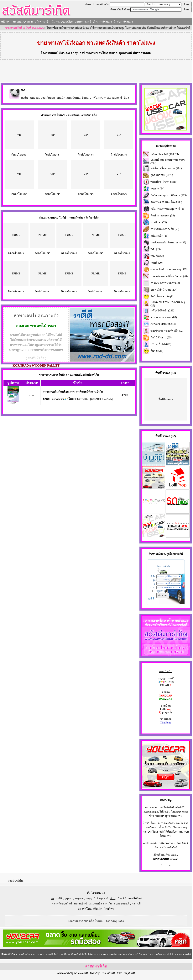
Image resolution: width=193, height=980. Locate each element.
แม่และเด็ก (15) (159, 236)
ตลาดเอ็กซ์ (81, 904)
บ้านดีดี (122, 898)
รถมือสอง (161, 554)
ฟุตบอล (34, 98)
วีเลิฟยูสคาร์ (101, 898)
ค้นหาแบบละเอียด (62, 22)
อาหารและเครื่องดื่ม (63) (165, 229)
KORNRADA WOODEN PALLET (36, 366)
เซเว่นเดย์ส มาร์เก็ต (100, 904)
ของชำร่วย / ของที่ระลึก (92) (167, 331)
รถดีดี (59, 898)
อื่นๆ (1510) (157, 351)
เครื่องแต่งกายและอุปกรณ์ (107, 98)
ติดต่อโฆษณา (19, 155)
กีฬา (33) (156, 249)
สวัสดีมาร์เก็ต (16, 881)
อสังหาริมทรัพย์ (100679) (165, 154)
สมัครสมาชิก (42, 22)
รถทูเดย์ (79, 898)
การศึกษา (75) (159, 222)
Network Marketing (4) (163, 324)
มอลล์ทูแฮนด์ (122, 904)
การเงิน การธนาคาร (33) (165, 283)
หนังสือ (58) (157, 256)
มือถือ (121, 921)
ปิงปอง (86, 98)
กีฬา (24, 90)
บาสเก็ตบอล (48, 98)
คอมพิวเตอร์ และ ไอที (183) (166, 202)
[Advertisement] (96, 72)
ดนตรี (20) (156, 263)
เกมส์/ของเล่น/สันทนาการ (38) (168, 243)
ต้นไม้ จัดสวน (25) (161, 338)
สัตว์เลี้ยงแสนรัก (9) (162, 297)
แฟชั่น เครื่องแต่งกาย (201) (166, 168)
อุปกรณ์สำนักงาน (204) (164, 290)
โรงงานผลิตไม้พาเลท (55, 53)
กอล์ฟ (25, 98)
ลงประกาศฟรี (83, 22)
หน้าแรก (6, 22)
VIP (19, 135)
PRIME (16, 235)
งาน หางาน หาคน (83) (164, 317)
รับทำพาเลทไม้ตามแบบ (102, 53)
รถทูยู (89, 898)
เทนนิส (61, 98)
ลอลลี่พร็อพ (135, 898)
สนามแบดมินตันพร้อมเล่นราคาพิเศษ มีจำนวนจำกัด (73, 392)
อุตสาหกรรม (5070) (162, 175)
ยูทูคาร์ (69, 898)
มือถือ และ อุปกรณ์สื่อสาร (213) (169, 195)
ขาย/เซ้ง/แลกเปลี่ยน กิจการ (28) (169, 276)
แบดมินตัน (73, 98)
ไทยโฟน (109, 909)
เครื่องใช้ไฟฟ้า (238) (162, 311)
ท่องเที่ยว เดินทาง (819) (164, 182)
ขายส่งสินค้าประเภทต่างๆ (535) (169, 270)
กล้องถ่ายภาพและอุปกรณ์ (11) (168, 209)
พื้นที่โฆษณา (166, 399)
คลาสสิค (111, 921)
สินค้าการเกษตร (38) (163, 216)
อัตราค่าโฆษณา (102, 22)
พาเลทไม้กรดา (43, 326)
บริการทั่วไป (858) (161, 344)
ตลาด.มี (136, 904)
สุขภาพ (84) (157, 189)
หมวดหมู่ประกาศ (23, 22)
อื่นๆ (127, 98)
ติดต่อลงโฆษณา (123, 22)
